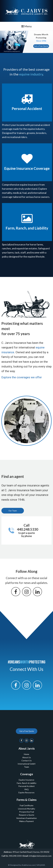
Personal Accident (26, 786)
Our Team (13, 511)
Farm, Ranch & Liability (27, 783)
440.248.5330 (15, 856)
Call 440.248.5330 (28, 530)
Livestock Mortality (27, 809)
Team (26, 767)
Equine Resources (26, 792)
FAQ (27, 789)
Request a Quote (26, 815)
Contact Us (27, 761)
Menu (26, 26)
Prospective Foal (27, 812)
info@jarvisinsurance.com (40, 856)
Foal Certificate (27, 805)
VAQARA (41, 865)
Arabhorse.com (28, 865)
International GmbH (26, 764)
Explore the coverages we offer (22, 377)
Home (26, 754)
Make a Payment (26, 821)
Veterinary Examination (26, 818)
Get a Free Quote (41, 46)
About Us (27, 757)
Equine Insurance (26, 780)
